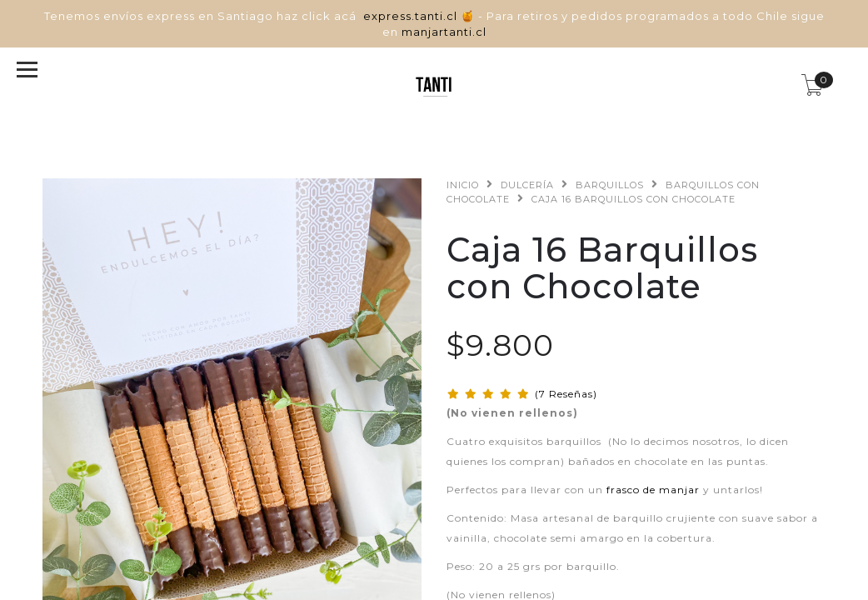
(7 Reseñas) (566, 394)
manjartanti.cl (444, 32)
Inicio (463, 185)
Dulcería (527, 185)
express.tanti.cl (412, 16)
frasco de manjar (653, 490)
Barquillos (610, 185)
